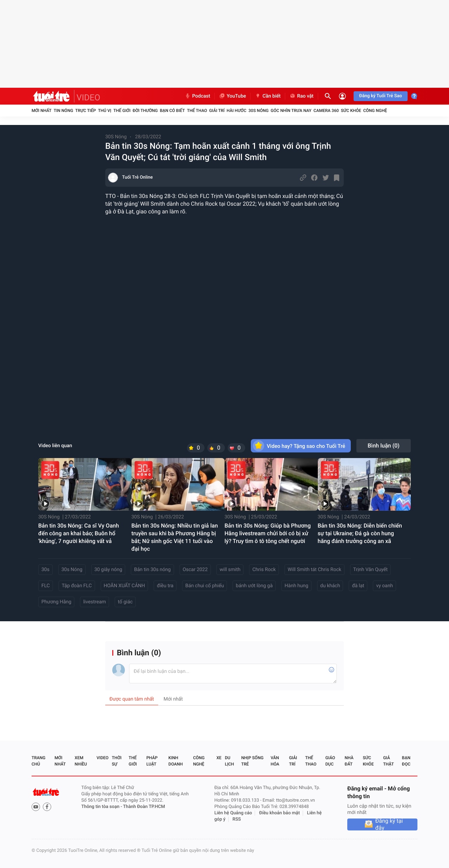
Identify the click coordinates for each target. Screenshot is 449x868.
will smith (230, 570)
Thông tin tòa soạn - (102, 807)
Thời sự (117, 761)
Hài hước (236, 111)
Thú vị (105, 111)
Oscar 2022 (195, 570)
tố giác (125, 602)
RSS (237, 819)
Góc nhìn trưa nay (291, 111)
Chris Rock (264, 570)
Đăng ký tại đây (389, 824)
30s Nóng (72, 570)
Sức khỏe (351, 111)
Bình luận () (384, 446)
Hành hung (296, 586)
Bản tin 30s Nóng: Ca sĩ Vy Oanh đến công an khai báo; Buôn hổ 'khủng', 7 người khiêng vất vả (79, 533)
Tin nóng (63, 111)
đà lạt (358, 586)
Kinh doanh (176, 761)
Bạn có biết (172, 111)
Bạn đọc (406, 761)
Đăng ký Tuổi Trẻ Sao (381, 96)
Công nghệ (375, 111)
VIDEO (88, 98)
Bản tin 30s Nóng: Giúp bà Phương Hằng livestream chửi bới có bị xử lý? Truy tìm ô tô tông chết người (268, 533)
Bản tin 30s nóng (152, 570)
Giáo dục (330, 761)
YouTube (232, 96)
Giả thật (388, 761)
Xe (219, 758)
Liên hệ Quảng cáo (233, 813)
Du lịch (229, 761)
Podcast (197, 96)
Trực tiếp (86, 111)
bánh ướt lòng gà (254, 586)
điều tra (165, 586)
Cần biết (268, 96)
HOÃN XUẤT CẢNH (125, 586)
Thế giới (122, 111)
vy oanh (384, 586)
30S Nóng (258, 111)
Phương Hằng (56, 602)
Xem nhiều (81, 761)
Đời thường (145, 111)
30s (45, 570)
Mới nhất (42, 111)
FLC (46, 586)
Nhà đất (349, 761)
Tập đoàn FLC (77, 586)
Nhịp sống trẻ (252, 761)
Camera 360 (326, 111)
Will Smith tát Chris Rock (314, 570)
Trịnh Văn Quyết (370, 570)
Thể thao (197, 111)
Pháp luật (152, 761)
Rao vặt (301, 96)
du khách (330, 586)
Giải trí (217, 111)
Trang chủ (38, 761)
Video (102, 758)
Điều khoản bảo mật (280, 813)
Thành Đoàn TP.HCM (144, 807)
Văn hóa (275, 761)
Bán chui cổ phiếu (205, 586)
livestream (95, 602)
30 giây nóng (108, 570)
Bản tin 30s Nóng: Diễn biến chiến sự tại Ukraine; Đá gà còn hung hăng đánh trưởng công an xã (360, 533)
